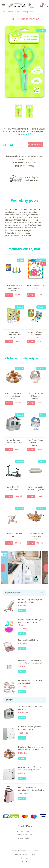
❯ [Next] (46, 568)
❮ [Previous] (3, 568)
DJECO (28, 159)
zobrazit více (27, 134)
